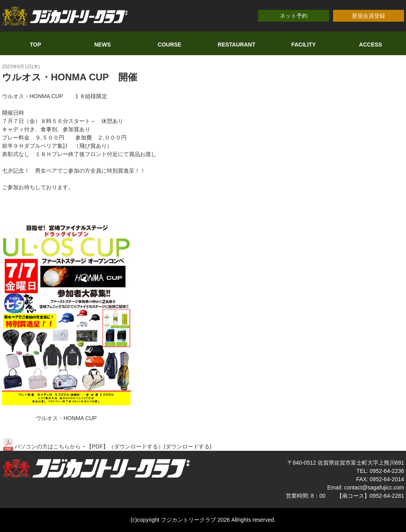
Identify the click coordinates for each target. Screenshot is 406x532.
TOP (36, 45)
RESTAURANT (236, 45)
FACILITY (304, 45)
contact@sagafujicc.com (374, 487)
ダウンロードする (188, 446)
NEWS (102, 45)
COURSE (169, 45)
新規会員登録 (369, 16)
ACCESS (371, 45)
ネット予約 (294, 16)
